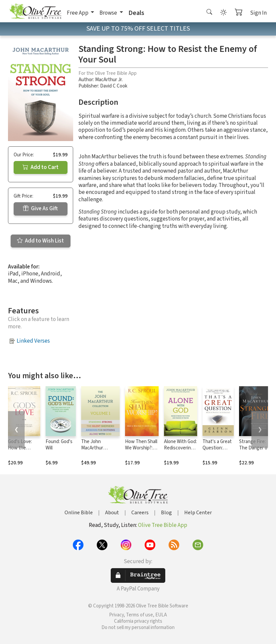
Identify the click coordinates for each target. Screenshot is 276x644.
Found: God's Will (59, 445)
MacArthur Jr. (109, 80)
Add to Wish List (40, 241)
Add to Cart (41, 167)
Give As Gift (40, 209)
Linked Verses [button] (33, 341)
